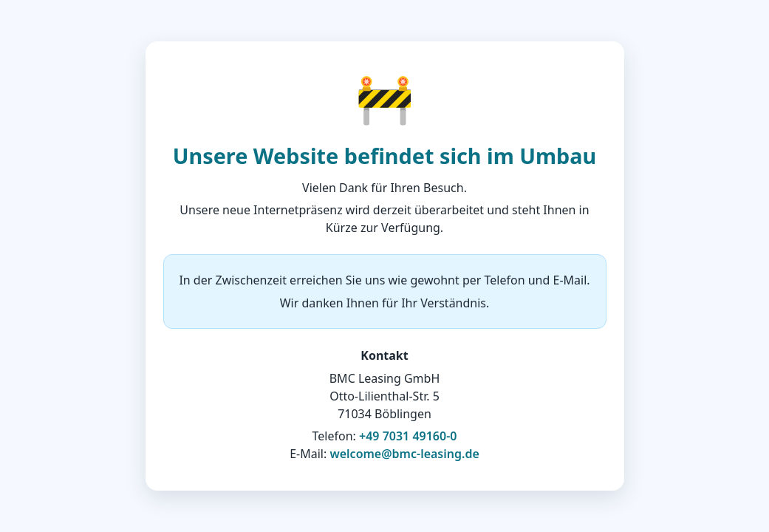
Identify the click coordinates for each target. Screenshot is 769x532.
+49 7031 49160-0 (408, 436)
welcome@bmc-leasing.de (404, 454)
